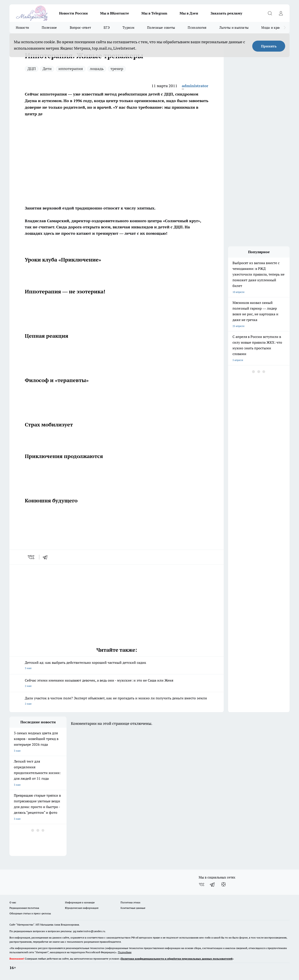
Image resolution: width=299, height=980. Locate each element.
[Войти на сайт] (281, 13)
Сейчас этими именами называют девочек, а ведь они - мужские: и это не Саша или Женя (117, 683)
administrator (195, 86)
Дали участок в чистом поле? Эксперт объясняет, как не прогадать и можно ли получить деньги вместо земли (117, 701)
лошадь (97, 69)
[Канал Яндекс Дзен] (223, 884)
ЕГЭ (107, 28)
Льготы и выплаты (234, 28)
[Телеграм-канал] (213, 884)
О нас (13, 902)
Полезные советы (161, 28)
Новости (22, 28)
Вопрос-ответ (80, 28)
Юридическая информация (82, 908)
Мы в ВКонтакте (115, 13)
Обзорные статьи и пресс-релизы (30, 913)
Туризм (128, 28)
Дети (47, 69)
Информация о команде (80, 902)
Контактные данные (133, 908)
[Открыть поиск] (270, 13)
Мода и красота (274, 28)
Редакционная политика (24, 908)
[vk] (32, 557)
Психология (197, 28)
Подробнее (125, 952)
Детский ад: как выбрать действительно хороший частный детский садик (117, 666)
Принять (269, 46)
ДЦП (32, 69)
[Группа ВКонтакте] (202, 884)
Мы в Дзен (189, 13)
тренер (117, 69)
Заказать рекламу (226, 13)
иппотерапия (71, 69)
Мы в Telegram (154, 13)
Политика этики (130, 902)
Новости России (73, 13)
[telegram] (47, 557)
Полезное (49, 28)
